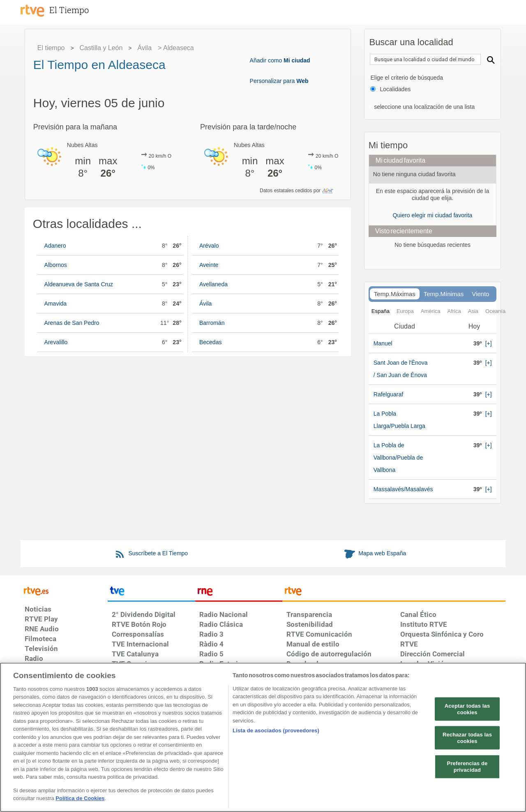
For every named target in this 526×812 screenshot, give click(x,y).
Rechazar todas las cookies (467, 738)
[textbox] (425, 59)
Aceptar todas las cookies (467, 709)
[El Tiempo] (78, 10)
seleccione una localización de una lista (423, 107)
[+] (489, 343)
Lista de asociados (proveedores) (276, 730)
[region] (263, 737)
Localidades (395, 89)
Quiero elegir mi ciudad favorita (433, 215)
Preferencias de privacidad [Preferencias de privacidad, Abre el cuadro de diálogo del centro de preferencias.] (467, 767)
